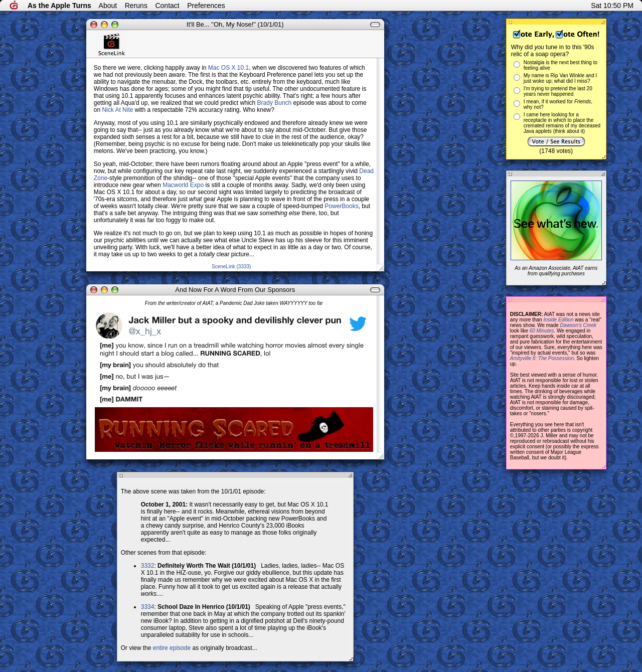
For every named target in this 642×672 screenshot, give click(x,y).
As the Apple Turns (59, 6)
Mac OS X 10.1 (228, 68)
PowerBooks (341, 206)
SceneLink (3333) (231, 267)
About (108, 6)
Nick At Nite (117, 110)
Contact (167, 6)
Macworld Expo (183, 185)
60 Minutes (542, 331)
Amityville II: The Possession (542, 358)
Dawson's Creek (579, 325)
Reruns (136, 6)
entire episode (172, 648)
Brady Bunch (275, 103)
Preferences (206, 6)
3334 (148, 607)
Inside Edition (558, 320)
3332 (148, 566)
